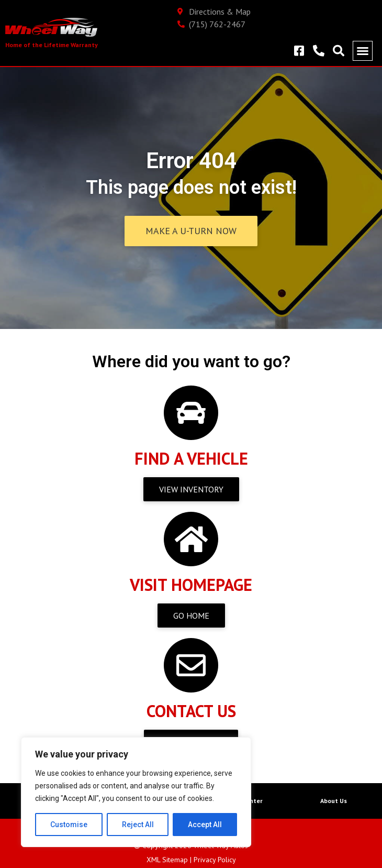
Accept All (205, 825)
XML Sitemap (167, 860)
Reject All (138, 825)
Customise (69, 825)
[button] (363, 51)
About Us (334, 801)
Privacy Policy (215, 860)
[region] (136, 792)
